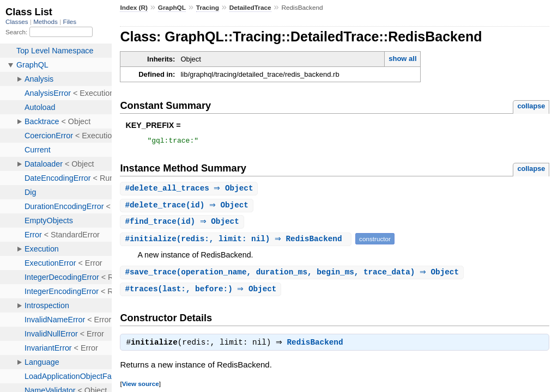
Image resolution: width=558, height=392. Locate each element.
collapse (531, 106)
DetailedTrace (250, 8)
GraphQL (172, 8)
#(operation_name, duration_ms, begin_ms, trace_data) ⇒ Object (293, 276)
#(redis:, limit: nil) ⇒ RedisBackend (237, 242)
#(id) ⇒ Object (188, 208)
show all (402, 59)
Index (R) (134, 8)
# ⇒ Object (190, 190)
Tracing (208, 8)
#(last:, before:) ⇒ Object (202, 293)
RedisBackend (318, 348)
